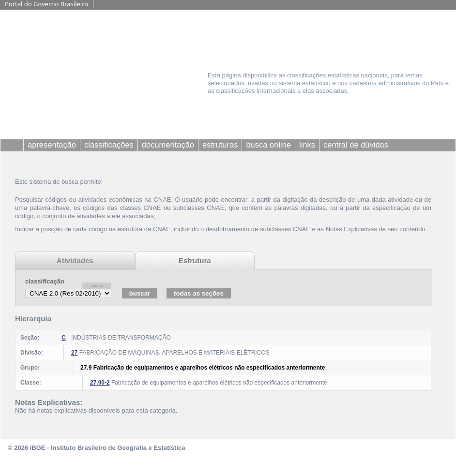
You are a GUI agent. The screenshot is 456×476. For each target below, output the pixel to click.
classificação (45, 281)
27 (74, 353)
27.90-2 (100, 383)
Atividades (75, 260)
